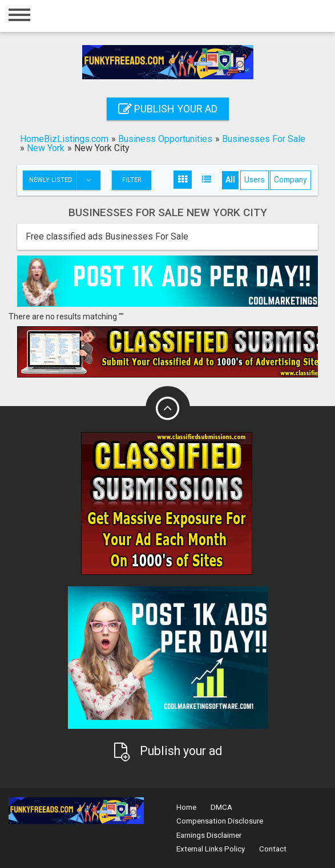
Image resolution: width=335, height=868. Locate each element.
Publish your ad (168, 109)
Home (186, 807)
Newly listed (64, 180)
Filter (132, 180)
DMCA (221, 807)
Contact (273, 849)
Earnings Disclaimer (209, 835)
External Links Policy (211, 849)
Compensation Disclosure (220, 821)
